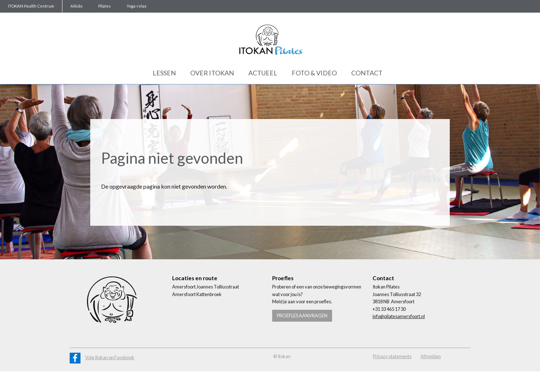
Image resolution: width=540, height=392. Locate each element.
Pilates (104, 6)
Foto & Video (314, 73)
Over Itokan (212, 73)
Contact (367, 73)
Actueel (263, 73)
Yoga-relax (137, 6)
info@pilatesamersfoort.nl (399, 316)
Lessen (164, 73)
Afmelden (431, 356)
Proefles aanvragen (302, 316)
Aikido (76, 6)
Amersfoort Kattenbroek (197, 294)
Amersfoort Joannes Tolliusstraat (206, 287)
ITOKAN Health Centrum (31, 6)
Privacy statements (392, 356)
